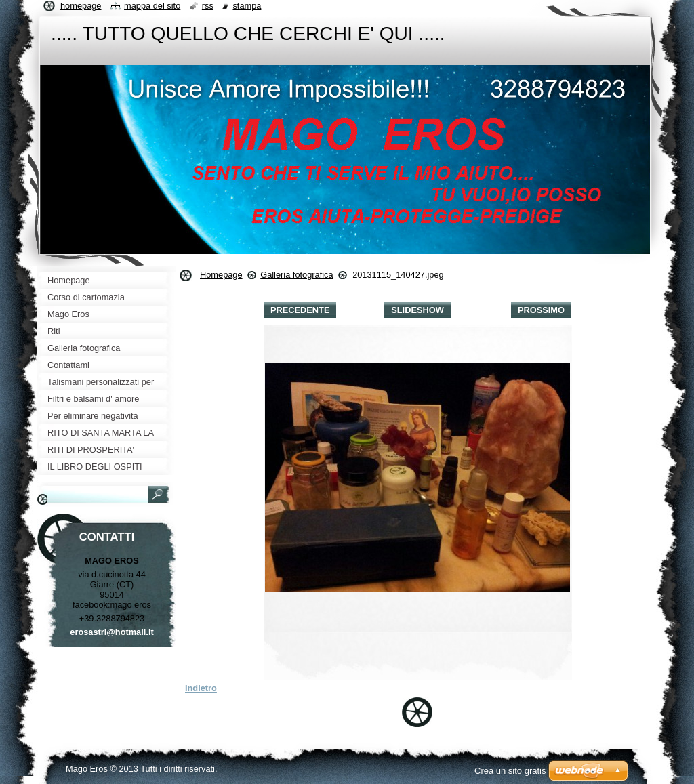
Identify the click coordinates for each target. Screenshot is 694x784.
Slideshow (417, 310)
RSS (208, 6)
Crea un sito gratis (510, 771)
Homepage (221, 275)
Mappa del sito (152, 6)
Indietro (201, 688)
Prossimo (541, 310)
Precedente (300, 310)
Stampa (247, 6)
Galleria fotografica (297, 275)
